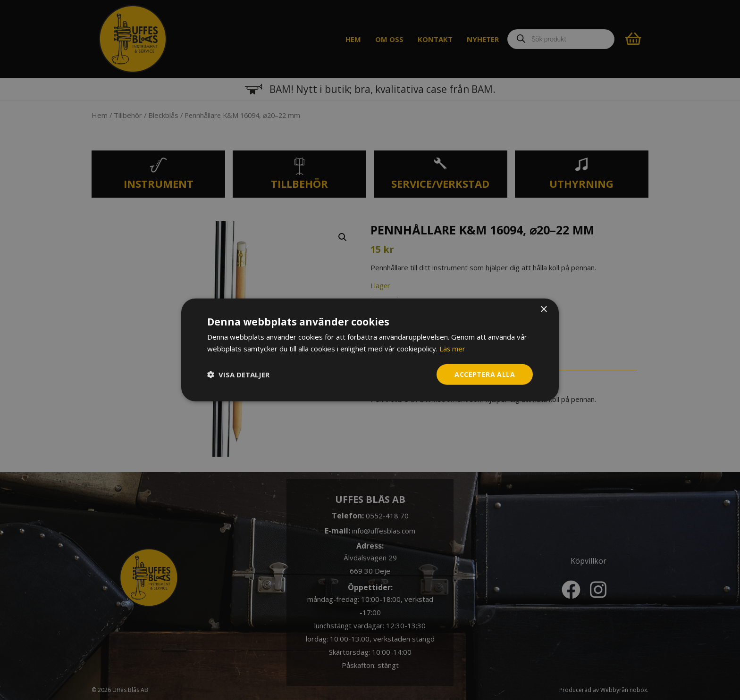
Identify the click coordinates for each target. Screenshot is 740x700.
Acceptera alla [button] (485, 374)
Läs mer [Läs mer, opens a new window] (453, 349)
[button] (238, 375)
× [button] (543, 310)
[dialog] (370, 350)
